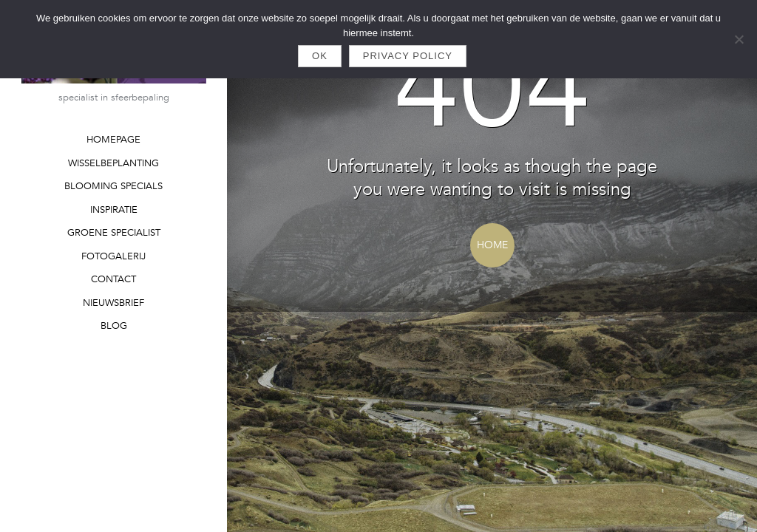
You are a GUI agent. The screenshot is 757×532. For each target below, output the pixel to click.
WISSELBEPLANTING (113, 163)
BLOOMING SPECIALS (113, 186)
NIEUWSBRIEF (113, 303)
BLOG (114, 326)
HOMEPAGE (113, 140)
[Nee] (739, 39)
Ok (320, 56)
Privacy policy (408, 56)
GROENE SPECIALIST (114, 233)
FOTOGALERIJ (113, 256)
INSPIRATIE (114, 210)
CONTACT (113, 279)
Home (492, 245)
